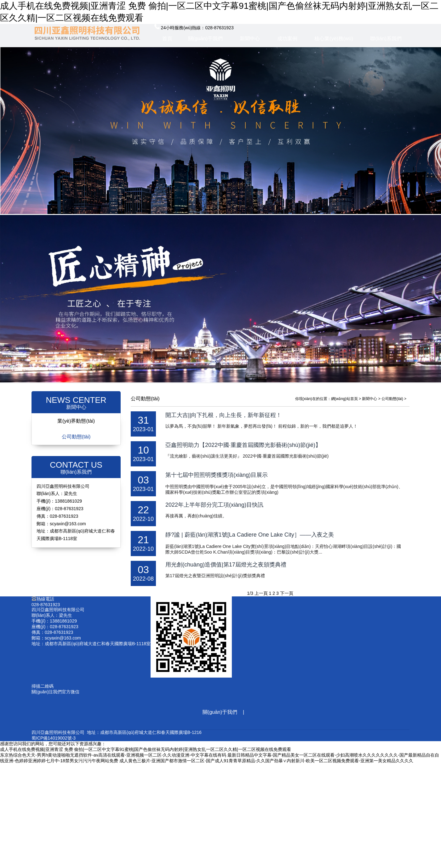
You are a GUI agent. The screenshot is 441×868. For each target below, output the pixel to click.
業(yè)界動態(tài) (76, 421)
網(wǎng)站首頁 (344, 399)
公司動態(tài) (76, 437)
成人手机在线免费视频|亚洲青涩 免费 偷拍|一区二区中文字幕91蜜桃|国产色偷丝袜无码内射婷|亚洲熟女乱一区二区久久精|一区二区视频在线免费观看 (146, 749)
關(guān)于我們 (205, 39)
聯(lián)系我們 (386, 39)
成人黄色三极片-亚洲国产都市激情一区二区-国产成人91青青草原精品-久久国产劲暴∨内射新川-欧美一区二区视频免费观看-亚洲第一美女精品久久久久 (266, 761)
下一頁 (287, 593)
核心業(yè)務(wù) (334, 39)
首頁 (167, 39)
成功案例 (287, 39)
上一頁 (261, 593)
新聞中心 (250, 39)
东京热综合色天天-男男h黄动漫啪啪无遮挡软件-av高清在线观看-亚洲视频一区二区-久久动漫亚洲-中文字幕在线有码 (113, 755)
